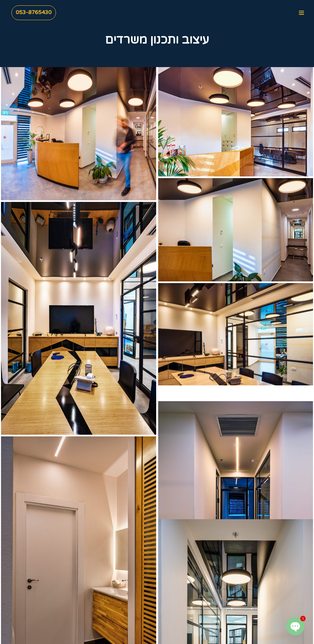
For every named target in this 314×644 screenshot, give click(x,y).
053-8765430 (34, 12)
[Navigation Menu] (301, 13)
